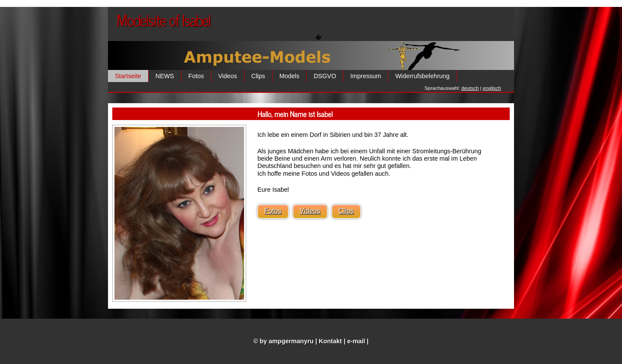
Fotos (196, 76)
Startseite (128, 76)
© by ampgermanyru (284, 341)
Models (289, 76)
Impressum (366, 76)
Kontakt (330, 341)
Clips (258, 76)
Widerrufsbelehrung (422, 76)
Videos (228, 76)
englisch (492, 88)
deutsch (470, 88)
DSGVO (325, 76)
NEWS (165, 76)
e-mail (356, 341)
